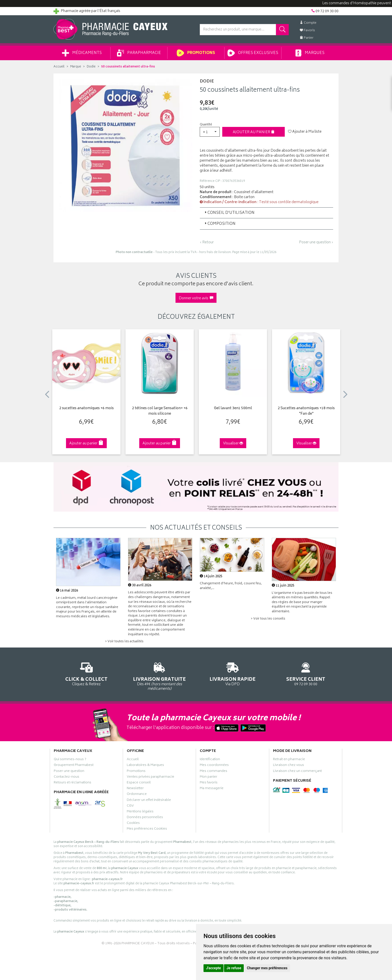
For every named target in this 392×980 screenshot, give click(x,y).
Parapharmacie (139, 53)
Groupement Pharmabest (74, 766)
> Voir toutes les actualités (124, 642)
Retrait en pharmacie (289, 760)
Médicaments (82, 53)
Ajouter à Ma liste (305, 132)
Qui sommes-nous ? (70, 760)
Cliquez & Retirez (86, 673)
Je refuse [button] (234, 968)
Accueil (59, 67)
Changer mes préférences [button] (267, 968)
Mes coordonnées (214, 766)
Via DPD (233, 673)
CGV (130, 806)
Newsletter (135, 789)
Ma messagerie (212, 789)
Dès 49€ (160, 676)
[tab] (266, 213)
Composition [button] (220, 224)
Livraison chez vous (288, 766)
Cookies (133, 824)
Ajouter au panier (254, 132)
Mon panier (208, 777)
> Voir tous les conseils (268, 619)
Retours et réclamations (72, 783)
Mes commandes (213, 772)
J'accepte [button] (213, 968)
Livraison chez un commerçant (297, 772)
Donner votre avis (196, 298)
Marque (76, 67)
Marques (310, 53)
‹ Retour (207, 242)
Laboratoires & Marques (145, 766)
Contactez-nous (66, 777)
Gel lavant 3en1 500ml (233, 409)
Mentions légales (140, 812)
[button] (210, 132)
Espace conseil (139, 783)
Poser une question (69, 772)
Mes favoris (209, 783)
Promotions (196, 53)
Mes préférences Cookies (147, 829)
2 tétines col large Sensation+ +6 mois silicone (160, 411)
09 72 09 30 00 (306, 673)
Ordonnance (137, 795)
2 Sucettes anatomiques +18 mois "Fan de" (306, 411)
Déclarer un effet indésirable (149, 801)
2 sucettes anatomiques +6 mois (86, 409)
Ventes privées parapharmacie (150, 777)
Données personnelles (145, 818)
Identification (210, 760)
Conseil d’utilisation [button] (229, 213)
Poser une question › (316, 243)
